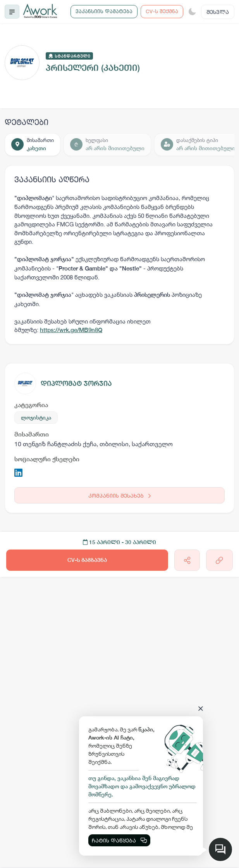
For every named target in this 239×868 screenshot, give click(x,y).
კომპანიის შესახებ (119, 496)
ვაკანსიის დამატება (104, 11)
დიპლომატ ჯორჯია (76, 383)
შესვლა (218, 12)
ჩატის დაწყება (119, 840)
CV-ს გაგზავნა (87, 560)
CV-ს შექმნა (162, 11)
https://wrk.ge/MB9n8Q (71, 330)
